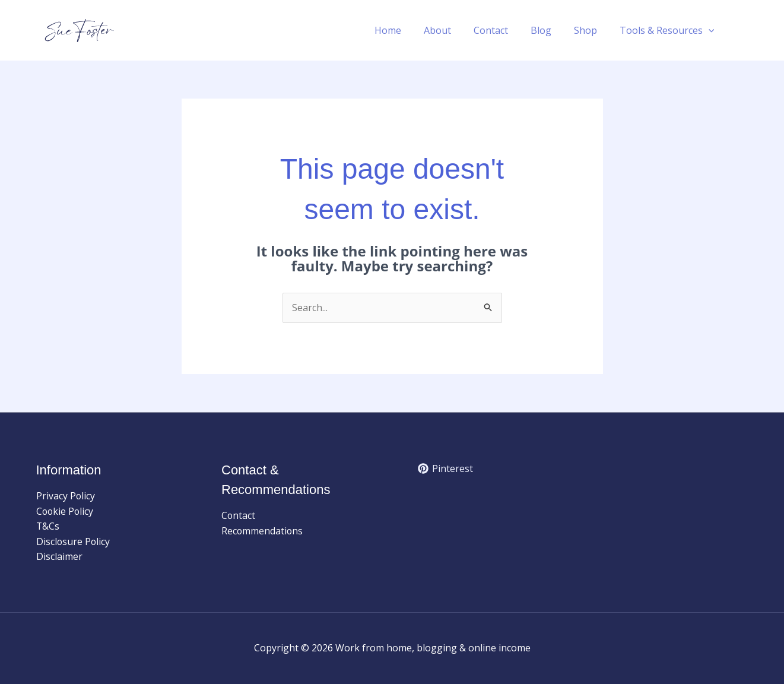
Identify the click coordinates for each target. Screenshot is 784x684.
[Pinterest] (446, 468)
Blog (550, 30)
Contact (503, 30)
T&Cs (48, 527)
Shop (591, 30)
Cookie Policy (66, 511)
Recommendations (263, 531)
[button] (710, 30)
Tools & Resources (669, 30)
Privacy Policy (66, 496)
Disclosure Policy (74, 541)
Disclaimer (59, 557)
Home (407, 30)
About (453, 30)
